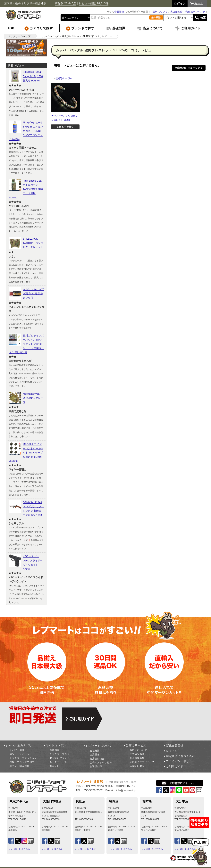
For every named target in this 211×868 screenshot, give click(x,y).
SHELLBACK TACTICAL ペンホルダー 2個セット (33, 243)
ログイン (172, 751)
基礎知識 (55, 750)
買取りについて (138, 750)
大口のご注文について (142, 762)
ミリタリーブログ (60, 754)
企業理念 (95, 755)
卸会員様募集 (137, 758)
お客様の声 (96, 766)
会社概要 (95, 751)
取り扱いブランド (60, 758)
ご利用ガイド (175, 766)
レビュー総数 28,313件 (94, 3)
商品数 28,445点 (65, 3)
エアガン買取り (138, 754)
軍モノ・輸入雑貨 (20, 766)
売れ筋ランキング (195, 12)
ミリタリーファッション (23, 758)
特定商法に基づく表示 (180, 756)
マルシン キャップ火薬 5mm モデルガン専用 (33, 293)
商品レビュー (57, 766)
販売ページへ (63, 78)
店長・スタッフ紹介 (101, 763)
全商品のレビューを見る (189, 68)
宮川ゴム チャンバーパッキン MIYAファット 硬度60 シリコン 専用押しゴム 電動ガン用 (26, 344)
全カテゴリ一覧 (58, 762)
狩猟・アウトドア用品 (22, 762)
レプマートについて (99, 746)
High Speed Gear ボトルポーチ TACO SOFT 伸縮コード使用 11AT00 (26, 189)
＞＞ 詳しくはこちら (19, 849)
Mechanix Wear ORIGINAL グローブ (33, 398)
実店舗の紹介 (97, 759)
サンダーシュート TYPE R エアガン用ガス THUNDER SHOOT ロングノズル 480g (26, 131)
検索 (203, 18)
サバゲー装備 (17, 750)
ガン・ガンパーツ (20, 754)
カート (199, 3)
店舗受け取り (137, 766)
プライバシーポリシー (180, 761)
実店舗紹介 (177, 12)
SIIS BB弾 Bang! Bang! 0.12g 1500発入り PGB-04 (33, 76)
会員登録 (119, 12)
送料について (160, 12)
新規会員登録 (175, 746)
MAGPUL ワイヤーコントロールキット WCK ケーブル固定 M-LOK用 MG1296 (26, 453)
